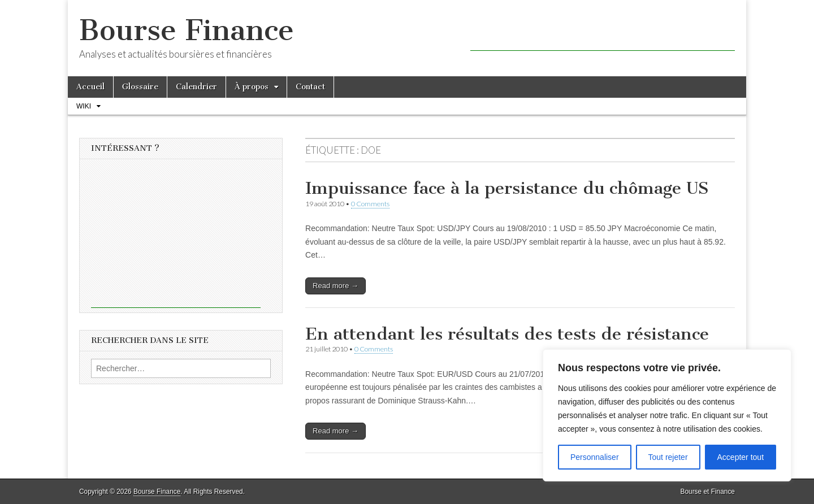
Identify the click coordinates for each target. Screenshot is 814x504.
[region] (667, 415)
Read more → (335, 286)
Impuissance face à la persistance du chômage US (507, 188)
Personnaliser (595, 457)
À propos (252, 87)
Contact (310, 87)
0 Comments (370, 204)
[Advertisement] (603, 34)
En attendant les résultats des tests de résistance (507, 334)
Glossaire (140, 87)
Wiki (84, 106)
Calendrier (196, 87)
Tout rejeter (668, 457)
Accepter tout (741, 457)
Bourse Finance (187, 30)
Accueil (90, 87)
